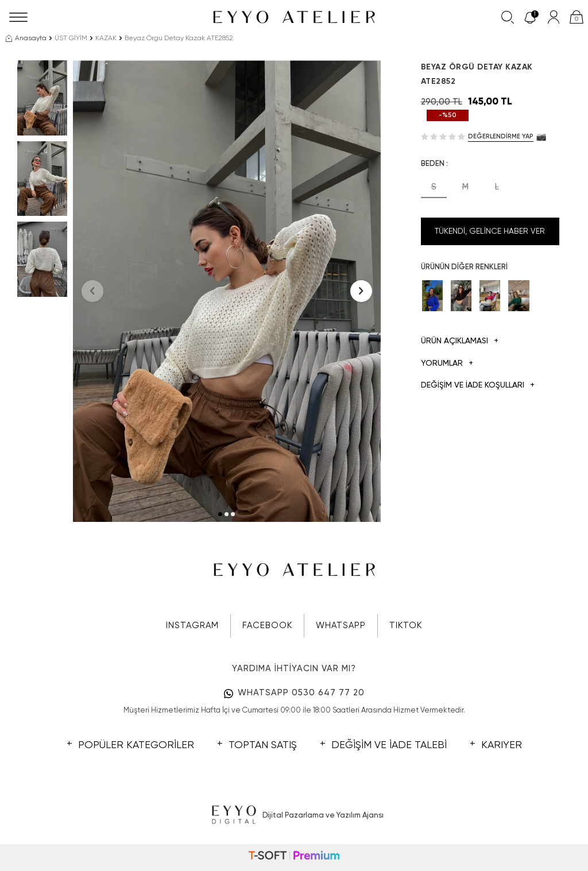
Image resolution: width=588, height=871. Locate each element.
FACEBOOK (267, 626)
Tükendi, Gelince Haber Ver (490, 231)
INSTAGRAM (192, 626)
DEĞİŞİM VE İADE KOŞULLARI (478, 386)
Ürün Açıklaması (460, 341)
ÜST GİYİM (71, 38)
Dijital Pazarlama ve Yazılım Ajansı (294, 815)
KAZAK (106, 38)
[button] (220, 514)
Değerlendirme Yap (501, 136)
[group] (227, 291)
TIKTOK (406, 626)
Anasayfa (26, 38)
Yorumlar (447, 364)
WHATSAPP (341, 626)
